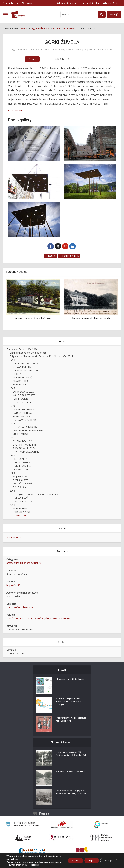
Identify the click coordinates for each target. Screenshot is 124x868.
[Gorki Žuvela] (34, 143)
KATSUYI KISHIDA (22, 413)
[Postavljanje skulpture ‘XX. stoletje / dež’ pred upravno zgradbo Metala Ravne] (34, 181)
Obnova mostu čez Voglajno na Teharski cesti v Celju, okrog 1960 (72, 795)
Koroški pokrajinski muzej (20, 618)
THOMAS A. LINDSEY (24, 448)
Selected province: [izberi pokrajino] (18, 3)
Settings (108, 861)
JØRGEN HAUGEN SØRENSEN (28, 430)
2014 (12, 505)
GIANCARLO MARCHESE (26, 370)
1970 (12, 406)
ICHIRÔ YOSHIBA (22, 402)
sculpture (36, 563)
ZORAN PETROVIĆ (23, 377)
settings (41, 865)
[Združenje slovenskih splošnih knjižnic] (62, 838)
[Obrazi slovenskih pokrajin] (101, 838)
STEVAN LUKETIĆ (22, 367)
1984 (12, 455)
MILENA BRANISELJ (23, 441)
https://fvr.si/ (13, 585)
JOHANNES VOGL (22, 512)
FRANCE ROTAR (21, 416)
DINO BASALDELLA (23, 392)
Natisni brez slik (69, 256)
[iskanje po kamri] (78, 14)
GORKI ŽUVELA (21, 516)
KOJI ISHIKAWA (21, 477)
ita (93, 3)
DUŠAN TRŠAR (21, 469)
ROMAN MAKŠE (21, 498)
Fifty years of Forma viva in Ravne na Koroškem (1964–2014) (42, 356)
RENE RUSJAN (20, 487)
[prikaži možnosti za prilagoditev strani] (67, 3)
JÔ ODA (17, 374)
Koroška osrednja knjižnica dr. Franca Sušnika (89, 50)
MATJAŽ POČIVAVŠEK (24, 484)
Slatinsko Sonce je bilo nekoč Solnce (33, 318)
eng (88, 3)
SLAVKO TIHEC (21, 381)
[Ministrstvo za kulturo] (23, 825)
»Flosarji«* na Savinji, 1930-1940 (70, 774)
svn (82, 3)
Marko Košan (13, 607)
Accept (72, 861)
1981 (12, 438)
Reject (89, 861)
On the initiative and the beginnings (28, 353)
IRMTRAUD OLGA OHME (26, 452)
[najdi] (101, 14)
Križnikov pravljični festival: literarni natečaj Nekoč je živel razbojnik (71, 702)
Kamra (44, 813)
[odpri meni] (5, 15)
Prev (33, 59)
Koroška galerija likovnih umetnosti (53, 618)
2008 (12, 491)
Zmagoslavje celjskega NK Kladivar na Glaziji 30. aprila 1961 (69, 756)
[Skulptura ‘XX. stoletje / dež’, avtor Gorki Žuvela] (90, 143)
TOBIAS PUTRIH (21, 508)
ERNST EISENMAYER (24, 409)
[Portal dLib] (23, 838)
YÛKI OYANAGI (21, 434)
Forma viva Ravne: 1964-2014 (22, 349)
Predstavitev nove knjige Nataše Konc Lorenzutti (68, 720)
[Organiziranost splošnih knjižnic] (62, 825)
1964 (12, 360)
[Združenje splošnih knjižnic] (82, 851)
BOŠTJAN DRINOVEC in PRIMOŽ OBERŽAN (36, 494)
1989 (12, 473)
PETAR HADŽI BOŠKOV (25, 427)
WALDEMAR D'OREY (24, 395)
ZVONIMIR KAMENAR (24, 445)
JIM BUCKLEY (20, 459)
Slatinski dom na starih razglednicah (91, 318)
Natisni (50, 256)
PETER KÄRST (20, 480)
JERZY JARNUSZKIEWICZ (26, 363)
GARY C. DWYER (21, 462)
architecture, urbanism (18, 563)
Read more (15, 110)
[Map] (114, 14)
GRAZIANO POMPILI (24, 501)
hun (98, 3)
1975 (12, 424)
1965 (12, 388)
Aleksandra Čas (30, 607)
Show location (14, 537)
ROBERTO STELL (22, 466)
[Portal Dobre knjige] (33, 851)
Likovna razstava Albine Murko (71, 680)
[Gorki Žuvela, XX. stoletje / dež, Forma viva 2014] (90, 181)
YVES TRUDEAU (21, 385)
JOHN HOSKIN (20, 399)
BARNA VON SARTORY (25, 420)
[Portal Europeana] (101, 825)
